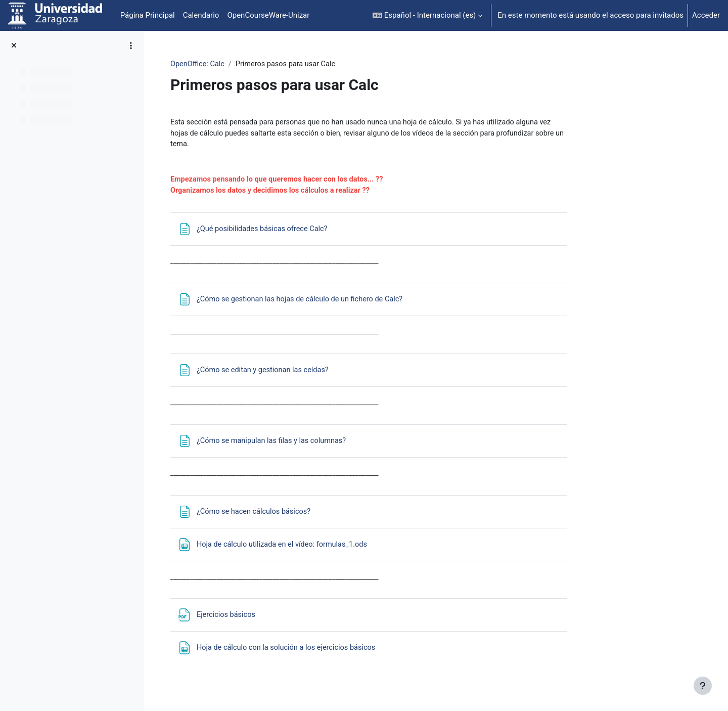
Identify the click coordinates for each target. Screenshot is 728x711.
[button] (427, 15)
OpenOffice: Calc (258, 64)
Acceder (706, 15)
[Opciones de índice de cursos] (131, 46)
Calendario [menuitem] (201, 15)
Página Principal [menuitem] (148, 15)
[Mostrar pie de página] (703, 686)
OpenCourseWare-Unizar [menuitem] (268, 15)
